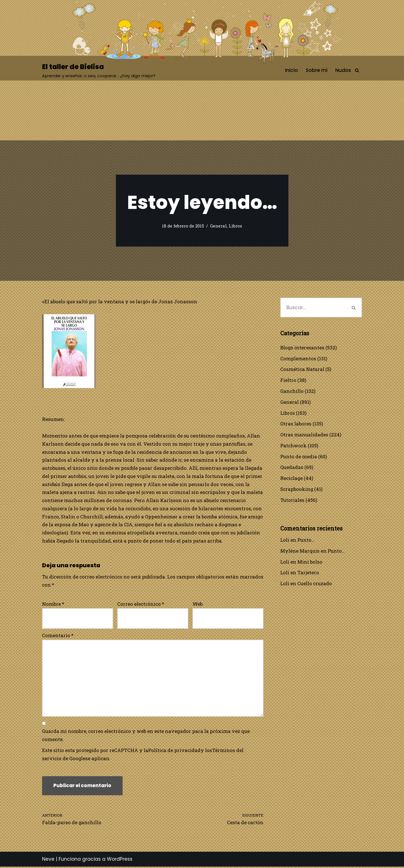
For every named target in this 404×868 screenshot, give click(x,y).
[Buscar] (357, 70)
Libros (235, 226)
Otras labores (296, 424)
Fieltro (288, 380)
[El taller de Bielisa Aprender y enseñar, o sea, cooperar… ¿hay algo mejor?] (99, 70)
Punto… (306, 540)
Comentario (58, 636)
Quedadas (292, 468)
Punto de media (299, 457)
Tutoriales (292, 500)
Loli (285, 540)
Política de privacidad (175, 751)
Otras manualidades (304, 435)
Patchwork (293, 446)
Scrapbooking (297, 490)
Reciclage (292, 479)
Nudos (343, 70)
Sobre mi (317, 70)
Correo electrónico (141, 605)
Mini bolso (310, 562)
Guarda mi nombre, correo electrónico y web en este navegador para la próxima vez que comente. (146, 737)
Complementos (298, 358)
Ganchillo (292, 391)
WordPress (120, 860)
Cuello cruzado (315, 584)
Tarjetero (308, 573)
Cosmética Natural (302, 369)
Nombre (53, 605)
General (218, 226)
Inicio (291, 70)
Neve (48, 860)
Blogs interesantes (302, 348)
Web (198, 605)
